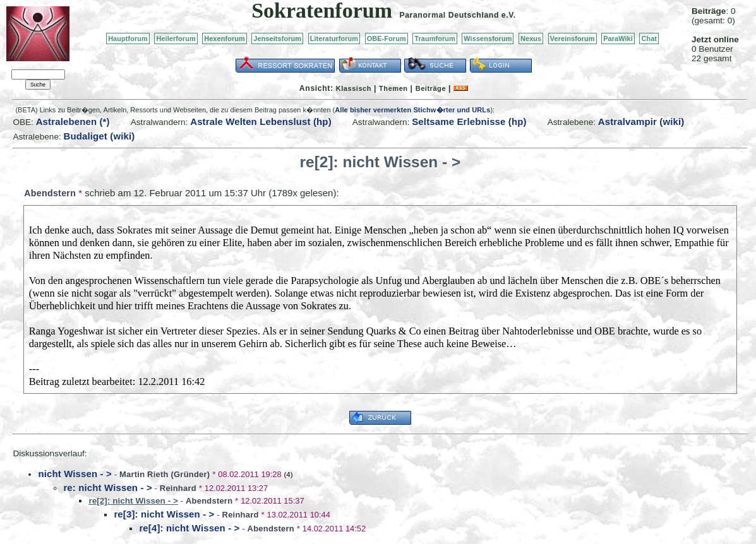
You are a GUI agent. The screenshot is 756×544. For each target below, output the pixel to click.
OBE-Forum (387, 38)
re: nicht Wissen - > (107, 488)
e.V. (509, 15)
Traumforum (435, 38)
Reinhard (178, 488)
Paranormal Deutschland (449, 15)
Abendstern (50, 193)
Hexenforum (225, 38)
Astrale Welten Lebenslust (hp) (261, 121)
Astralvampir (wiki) (641, 121)
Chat (649, 38)
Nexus (531, 38)
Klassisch (354, 88)
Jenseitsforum (277, 38)
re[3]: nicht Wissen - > (164, 514)
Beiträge (431, 88)
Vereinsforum (573, 38)
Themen (393, 88)
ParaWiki (618, 38)
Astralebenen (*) (73, 121)
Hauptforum (128, 38)
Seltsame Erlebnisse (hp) (469, 121)
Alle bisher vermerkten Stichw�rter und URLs (412, 110)
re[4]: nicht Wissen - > (189, 528)
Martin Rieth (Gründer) (165, 474)
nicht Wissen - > (75, 474)
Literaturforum (334, 38)
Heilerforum (176, 38)
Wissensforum (488, 38)
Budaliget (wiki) (99, 136)
